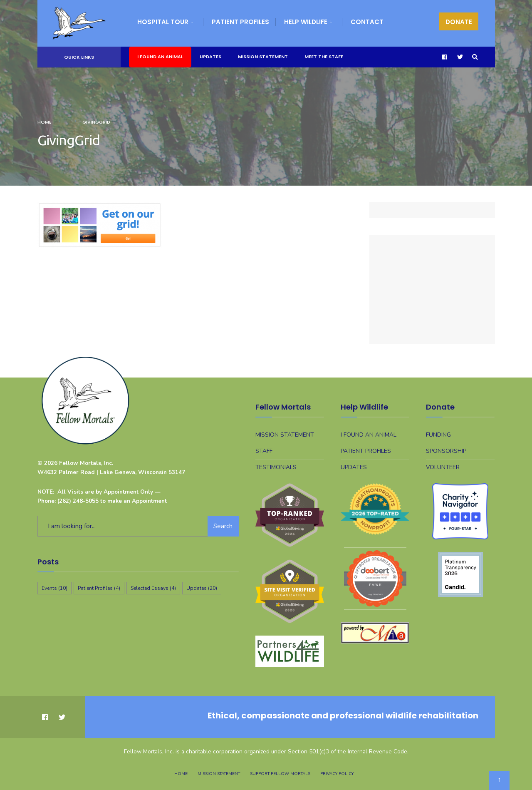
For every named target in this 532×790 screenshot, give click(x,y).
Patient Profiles (240, 22)
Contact (367, 22)
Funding (438, 435)
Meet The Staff (324, 57)
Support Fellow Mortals (280, 774)
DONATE (459, 22)
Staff (264, 451)
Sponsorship (446, 451)
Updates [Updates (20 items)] (202, 588)
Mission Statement (263, 57)
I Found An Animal (160, 57)
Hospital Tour (163, 22)
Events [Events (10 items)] (54, 588)
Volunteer (443, 467)
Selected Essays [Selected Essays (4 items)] (153, 588)
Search (223, 526)
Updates (210, 57)
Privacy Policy (337, 774)
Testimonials (276, 467)
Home (45, 122)
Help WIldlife (306, 22)
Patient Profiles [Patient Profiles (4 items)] (99, 588)
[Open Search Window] (475, 57)
